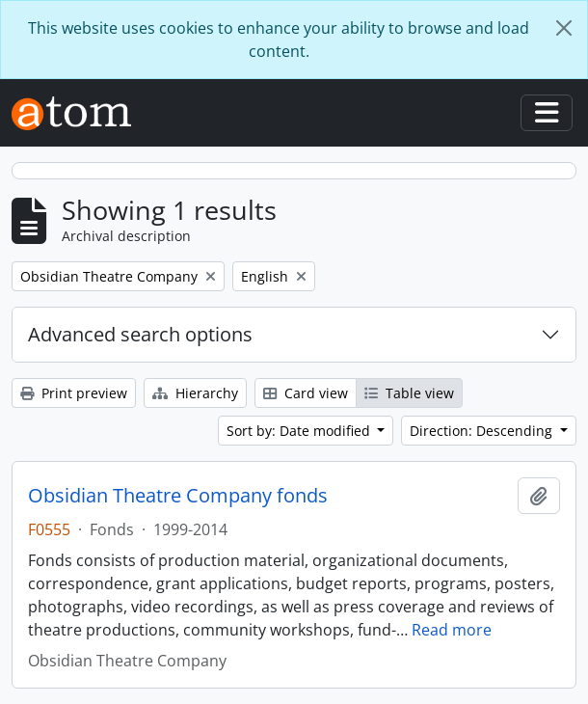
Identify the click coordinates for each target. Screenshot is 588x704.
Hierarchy (195, 393)
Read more (452, 630)
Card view (306, 393)
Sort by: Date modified (300, 431)
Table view (409, 393)
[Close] (564, 28)
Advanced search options (140, 334)
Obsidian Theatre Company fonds (178, 496)
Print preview (74, 393)
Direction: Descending (483, 431)
